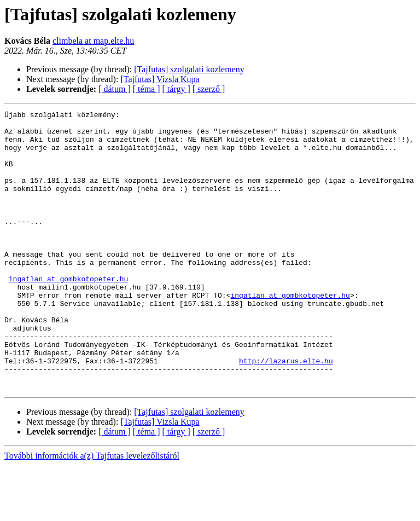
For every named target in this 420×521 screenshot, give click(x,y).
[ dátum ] (115, 89)
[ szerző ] (209, 89)
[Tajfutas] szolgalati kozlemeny (189, 69)
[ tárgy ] (176, 89)
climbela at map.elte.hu (93, 41)
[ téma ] (147, 89)
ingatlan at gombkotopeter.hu (68, 313)
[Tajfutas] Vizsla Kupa (160, 79)
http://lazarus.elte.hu (286, 412)
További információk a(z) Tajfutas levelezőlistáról (92, 511)
